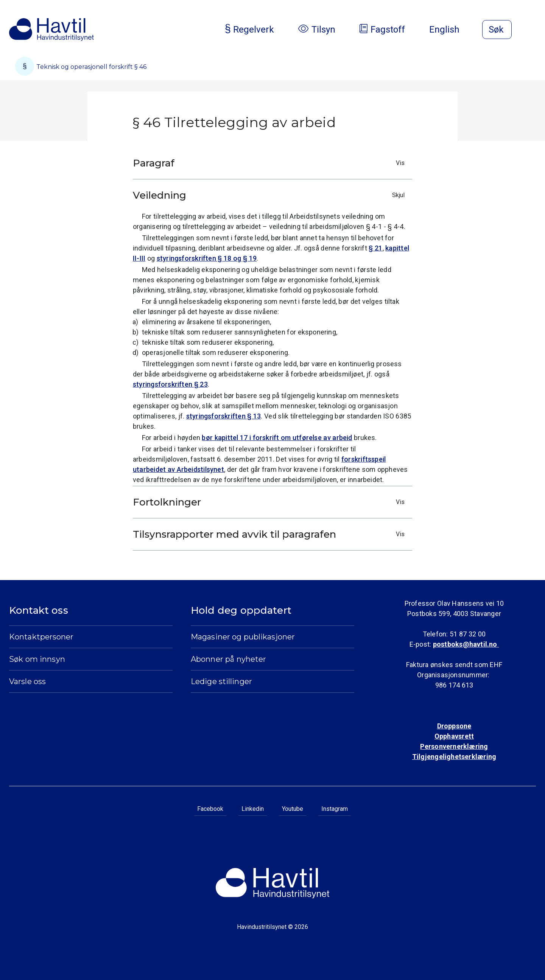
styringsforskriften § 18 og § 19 (207, 258)
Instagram (335, 809)
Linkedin (253, 809)
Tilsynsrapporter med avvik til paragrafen (271, 534)
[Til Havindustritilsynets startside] (51, 30)
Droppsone (454, 726)
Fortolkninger (271, 502)
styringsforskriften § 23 (170, 384)
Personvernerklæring (454, 746)
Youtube (293, 809)
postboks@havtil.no (466, 644)
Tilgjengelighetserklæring (454, 757)
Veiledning (271, 195)
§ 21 (375, 248)
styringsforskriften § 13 (224, 416)
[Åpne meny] (531, 30)
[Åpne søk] (497, 30)
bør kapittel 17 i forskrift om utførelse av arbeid (277, 438)
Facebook (210, 809)
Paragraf (271, 163)
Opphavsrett (454, 736)
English (450, 30)
